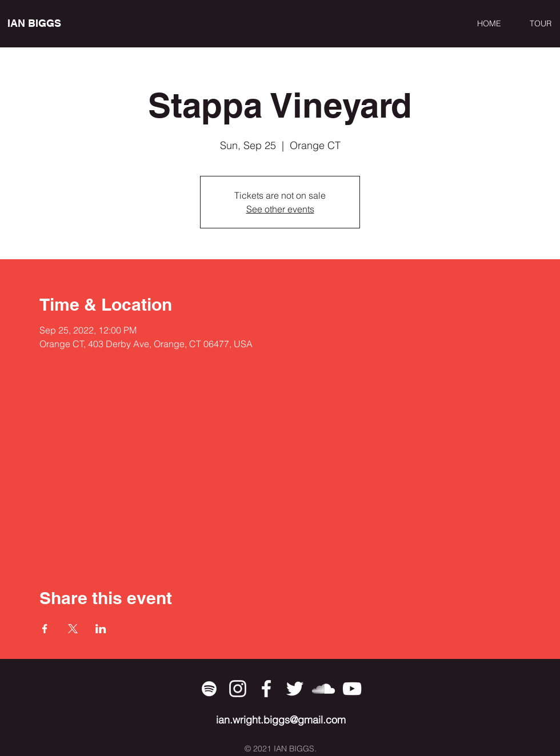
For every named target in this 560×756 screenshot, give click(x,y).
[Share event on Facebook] (45, 629)
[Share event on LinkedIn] (101, 629)
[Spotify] (209, 689)
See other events (280, 209)
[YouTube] (352, 689)
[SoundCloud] (323, 689)
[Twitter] (295, 689)
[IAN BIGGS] (60, 23)
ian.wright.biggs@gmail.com (281, 720)
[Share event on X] (73, 629)
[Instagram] (238, 689)
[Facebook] (266, 689)
